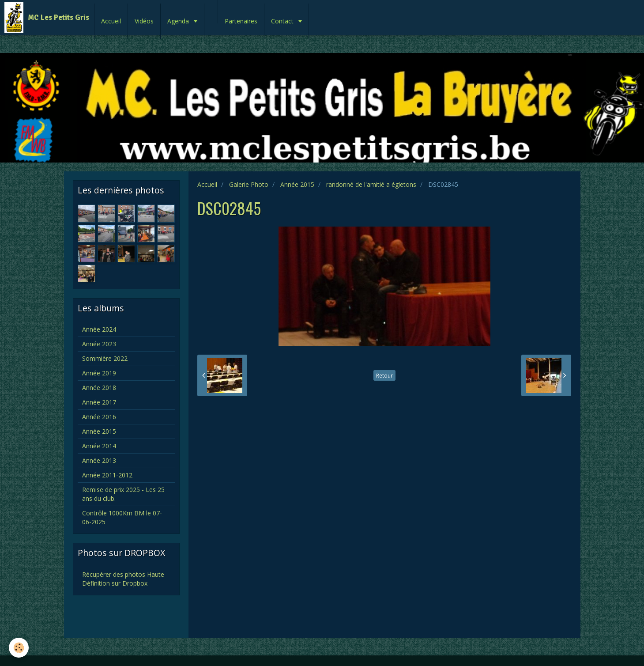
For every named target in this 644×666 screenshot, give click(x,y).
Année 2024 (99, 329)
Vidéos (144, 21)
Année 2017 (99, 402)
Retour (384, 375)
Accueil (111, 21)
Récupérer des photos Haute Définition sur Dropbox (123, 579)
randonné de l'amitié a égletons (371, 184)
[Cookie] (19, 648)
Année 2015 (297, 184)
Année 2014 (99, 446)
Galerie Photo (249, 184)
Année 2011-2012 (107, 475)
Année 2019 (99, 373)
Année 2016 (99, 417)
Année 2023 (99, 344)
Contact (283, 21)
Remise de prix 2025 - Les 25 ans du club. (123, 494)
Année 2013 (99, 460)
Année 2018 (99, 388)
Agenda (179, 21)
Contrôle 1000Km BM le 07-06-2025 (122, 517)
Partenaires (241, 21)
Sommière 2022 (105, 358)
